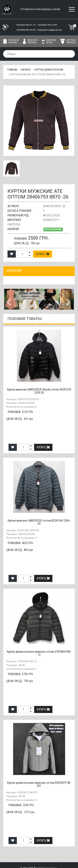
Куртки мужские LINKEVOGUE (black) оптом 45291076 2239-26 (39, 391)
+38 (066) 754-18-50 (47, 25)
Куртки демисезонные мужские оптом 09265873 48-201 (39, 784)
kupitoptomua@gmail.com (50, 30)
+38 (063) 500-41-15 (26, 25)
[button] (9, 299)
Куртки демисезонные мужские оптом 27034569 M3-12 (39, 653)
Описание (14, 271)
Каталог (26, 70)
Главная (12, 70)
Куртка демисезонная (49, 70)
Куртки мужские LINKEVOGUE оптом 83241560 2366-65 (39, 522)
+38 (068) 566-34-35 (26, 30)
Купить (43, 254)
